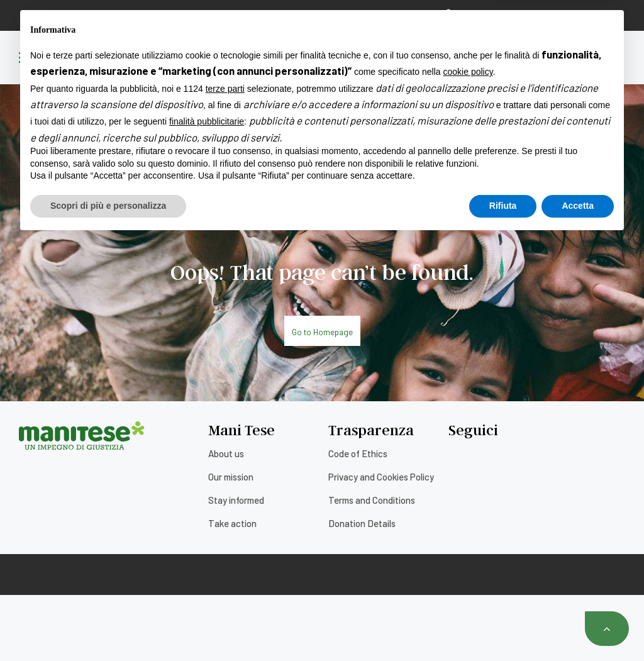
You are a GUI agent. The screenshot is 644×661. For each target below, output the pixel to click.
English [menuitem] (587, 15)
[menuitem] (595, 15)
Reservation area (489, 14)
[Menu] (28, 58)
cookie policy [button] (468, 493)
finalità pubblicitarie (207, 543)
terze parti (225, 509)
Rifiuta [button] (503, 626)
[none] (595, 15)
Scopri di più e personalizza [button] (108, 626)
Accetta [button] (578, 626)
